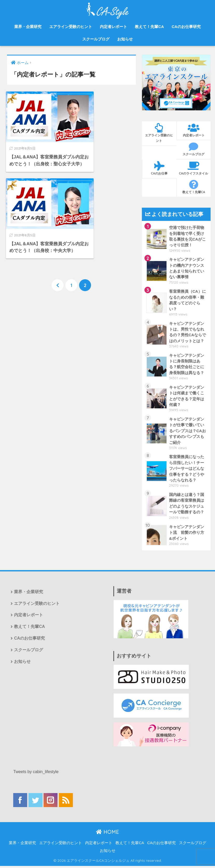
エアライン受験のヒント (71, 27)
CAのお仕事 (159, 168)
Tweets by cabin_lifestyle (36, 774)
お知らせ (125, 39)
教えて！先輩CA (149, 27)
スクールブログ (96, 39)
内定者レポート (113, 27)
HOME (107, 834)
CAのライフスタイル (194, 168)
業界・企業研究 (28, 27)
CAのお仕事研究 (186, 27)
